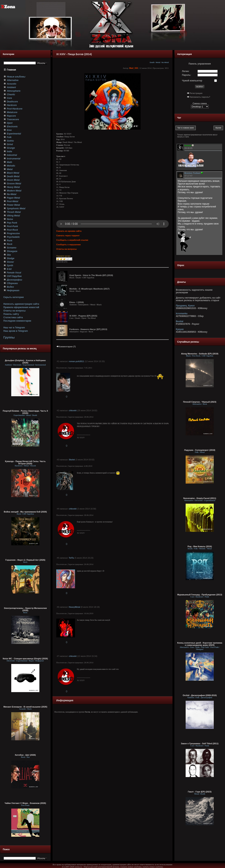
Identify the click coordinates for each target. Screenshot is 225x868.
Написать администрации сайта (21, 304)
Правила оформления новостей (21, 307)
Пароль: (187, 75)
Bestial (180, 321)
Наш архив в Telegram (16, 331)
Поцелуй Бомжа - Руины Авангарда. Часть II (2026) (25, 412)
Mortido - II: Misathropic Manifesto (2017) (89, 289)
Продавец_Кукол (185, 306)
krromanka (182, 314)
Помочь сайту (11, 314)
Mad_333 (133, 68)
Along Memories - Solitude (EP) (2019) (200, 354)
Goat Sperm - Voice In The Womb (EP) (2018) (91, 275)
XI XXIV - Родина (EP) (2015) (83, 316)
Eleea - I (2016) (76, 302)
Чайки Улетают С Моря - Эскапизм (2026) (25, 803)
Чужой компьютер (192, 81)
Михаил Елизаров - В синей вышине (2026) (25, 707)
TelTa (71, 558)
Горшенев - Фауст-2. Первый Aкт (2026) (25, 560)
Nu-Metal (165, 62)
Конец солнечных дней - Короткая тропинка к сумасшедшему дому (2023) (200, 644)
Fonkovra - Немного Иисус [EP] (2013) (88, 329)
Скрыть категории (13, 297)
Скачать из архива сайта (69, 231)
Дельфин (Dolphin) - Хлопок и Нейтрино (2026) (25, 362)
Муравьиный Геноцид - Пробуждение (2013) (200, 595)
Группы (9, 337)
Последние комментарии (17, 321)
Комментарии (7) (66, 347)
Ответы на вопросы (15, 311)
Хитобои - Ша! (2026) (25, 755)
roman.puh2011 (76, 361)
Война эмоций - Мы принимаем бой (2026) (25, 512)
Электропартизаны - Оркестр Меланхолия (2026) (25, 609)
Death (152, 62)
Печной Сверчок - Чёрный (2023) (200, 402)
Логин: (186, 71)
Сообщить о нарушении (68, 245)
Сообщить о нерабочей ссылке (72, 240)
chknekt (73, 410)
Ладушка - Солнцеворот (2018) (200, 450)
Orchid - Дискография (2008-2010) (200, 695)
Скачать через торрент (68, 236)
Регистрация (196, 93)
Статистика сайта (13, 317)
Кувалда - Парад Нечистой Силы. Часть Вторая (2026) (25, 462)
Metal (158, 62)
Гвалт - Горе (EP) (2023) (200, 792)
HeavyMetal (75, 607)
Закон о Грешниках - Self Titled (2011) (200, 743)
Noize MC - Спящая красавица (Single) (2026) (25, 659)
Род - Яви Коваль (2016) (200, 546)
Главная (12, 70)
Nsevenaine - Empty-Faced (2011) (200, 498)
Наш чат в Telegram (14, 328)
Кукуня (180, 329)
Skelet (72, 460)
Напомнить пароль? (200, 97)
